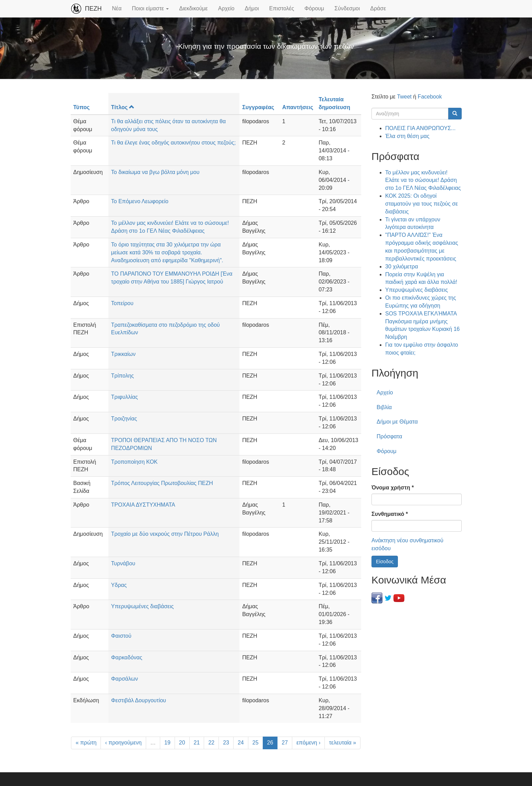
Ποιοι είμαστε (150, 8)
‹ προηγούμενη (123, 743)
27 (285, 743)
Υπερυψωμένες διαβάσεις (143, 606)
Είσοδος (385, 562)
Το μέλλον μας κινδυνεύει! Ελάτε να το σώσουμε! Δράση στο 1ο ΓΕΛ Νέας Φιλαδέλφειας (423, 180)
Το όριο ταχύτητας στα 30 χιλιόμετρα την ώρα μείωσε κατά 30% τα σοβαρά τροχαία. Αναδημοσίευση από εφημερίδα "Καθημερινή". (167, 252)
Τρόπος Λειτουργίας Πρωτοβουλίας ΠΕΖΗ (162, 483)
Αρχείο (226, 8)
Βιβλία (384, 407)
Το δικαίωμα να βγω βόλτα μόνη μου (155, 172)
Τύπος (82, 107)
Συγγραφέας (258, 107)
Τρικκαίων (123, 354)
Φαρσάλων (125, 679)
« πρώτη (86, 743)
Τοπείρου (122, 303)
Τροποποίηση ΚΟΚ (134, 462)
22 (211, 743)
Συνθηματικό (390, 514)
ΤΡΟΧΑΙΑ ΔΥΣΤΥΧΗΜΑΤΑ (143, 505)
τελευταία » (342, 743)
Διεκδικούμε (193, 8)
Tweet (404, 97)
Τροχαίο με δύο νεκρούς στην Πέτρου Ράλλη (165, 534)
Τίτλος (123, 107)
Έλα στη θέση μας (407, 136)
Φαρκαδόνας (127, 657)
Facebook (430, 97)
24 (241, 743)
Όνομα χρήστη (393, 488)
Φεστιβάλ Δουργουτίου (139, 700)
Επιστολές (282, 8)
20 (182, 743)
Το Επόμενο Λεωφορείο (140, 201)
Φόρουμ (314, 8)
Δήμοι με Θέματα (397, 422)
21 (197, 743)
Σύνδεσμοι (347, 8)
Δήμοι (252, 8)
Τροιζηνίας (124, 419)
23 (226, 743)
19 (167, 743)
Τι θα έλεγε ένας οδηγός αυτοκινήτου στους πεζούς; (173, 143)
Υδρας (119, 585)
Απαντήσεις (298, 107)
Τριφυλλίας (125, 397)
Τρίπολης (122, 376)
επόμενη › (308, 743)
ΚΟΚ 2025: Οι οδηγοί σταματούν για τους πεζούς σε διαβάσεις (422, 204)
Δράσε (378, 8)
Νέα (117, 8)
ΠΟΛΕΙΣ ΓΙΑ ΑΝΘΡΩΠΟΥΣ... (420, 128)
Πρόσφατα (389, 436)
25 (256, 743)
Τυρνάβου (123, 563)
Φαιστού (121, 636)
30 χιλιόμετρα (402, 267)
